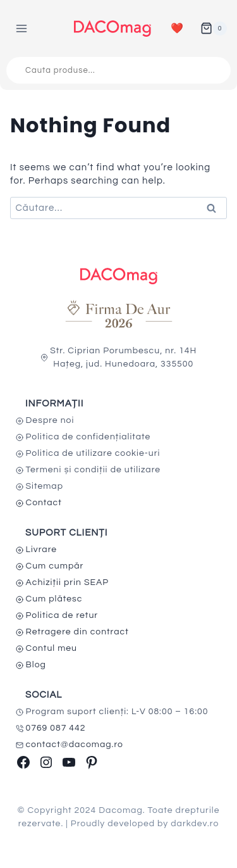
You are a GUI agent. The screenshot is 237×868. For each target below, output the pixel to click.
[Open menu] (22, 28)
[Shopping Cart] (214, 28)
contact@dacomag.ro (75, 745)
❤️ (177, 28)
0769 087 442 (56, 728)
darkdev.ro (195, 824)
